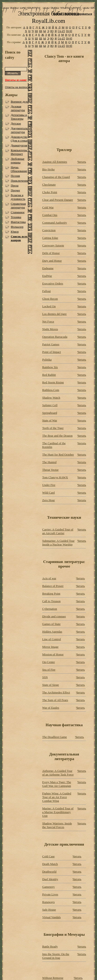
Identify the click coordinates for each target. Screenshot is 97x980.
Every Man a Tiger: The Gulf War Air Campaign (57, 784)
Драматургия (19, 145)
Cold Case (48, 856)
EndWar (47, 276)
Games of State (51, 624)
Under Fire (49, 485)
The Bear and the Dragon (57, 436)
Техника (16, 217)
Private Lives (50, 894)
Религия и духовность (18, 197)
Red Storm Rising (53, 382)
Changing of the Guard (56, 177)
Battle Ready (50, 946)
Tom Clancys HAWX (55, 477)
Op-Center (49, 662)
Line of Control (52, 639)
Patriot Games (51, 344)
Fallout (47, 291)
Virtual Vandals (52, 917)
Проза (14, 185)
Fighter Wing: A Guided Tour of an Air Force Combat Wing (57, 797)
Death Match (50, 864)
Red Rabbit (49, 375)
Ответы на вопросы (17, 87)
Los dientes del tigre (55, 314)
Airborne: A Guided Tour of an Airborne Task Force (58, 773)
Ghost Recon (50, 299)
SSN (45, 677)
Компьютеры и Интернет (20, 152)
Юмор (15, 232)
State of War (50, 420)
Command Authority (55, 223)
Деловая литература (18, 108)
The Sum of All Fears (55, 700)
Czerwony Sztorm (53, 245)
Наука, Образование (19, 169)
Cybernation (50, 609)
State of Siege (51, 685)
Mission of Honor (53, 654)
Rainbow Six (50, 367)
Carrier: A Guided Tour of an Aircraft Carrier (58, 531)
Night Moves (50, 329)
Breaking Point (51, 594)
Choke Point (50, 192)
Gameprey (48, 887)
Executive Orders (53, 283)
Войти (58, 14)
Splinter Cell (50, 405)
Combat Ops (50, 215)
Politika (47, 360)
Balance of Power (53, 586)
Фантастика (18, 222)
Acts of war (49, 578)
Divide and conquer (54, 616)
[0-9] (69, 31)
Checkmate (49, 185)
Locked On (49, 306)
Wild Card (48, 493)
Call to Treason (51, 601)
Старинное (18, 212)
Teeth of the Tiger (53, 428)
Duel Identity (50, 879)
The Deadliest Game (55, 737)
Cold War (48, 207)
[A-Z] (61, 31)
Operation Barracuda (55, 337)
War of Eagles (51, 708)
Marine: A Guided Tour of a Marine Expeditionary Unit (58, 812)
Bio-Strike (48, 169)
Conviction (49, 230)
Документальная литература (21, 130)
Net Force (48, 321)
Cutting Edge (50, 238)
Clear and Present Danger (58, 200)
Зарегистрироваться (78, 14)
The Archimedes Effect (56, 692)
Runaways (48, 902)
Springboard (50, 413)
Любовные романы (17, 161)
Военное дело (19, 102)
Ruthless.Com (51, 390)
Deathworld (49, 872)
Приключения (20, 181)
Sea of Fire (49, 670)
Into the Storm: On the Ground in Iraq (56, 956)
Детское (16, 123)
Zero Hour (49, 500)
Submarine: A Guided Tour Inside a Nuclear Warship (58, 543)
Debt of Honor (51, 253)
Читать (82, 162)
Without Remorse (53, 978)
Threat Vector (50, 470)
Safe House (49, 910)
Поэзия (15, 176)
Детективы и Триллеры (19, 117)
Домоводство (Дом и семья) (20, 139)
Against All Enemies (55, 162)
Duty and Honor (52, 261)
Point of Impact (52, 352)
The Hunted (49, 462)
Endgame (48, 268)
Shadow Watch (51, 398)
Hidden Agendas (52, 632)
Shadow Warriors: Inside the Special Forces (57, 825)
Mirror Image (50, 647)
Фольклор (17, 227)
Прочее (15, 190)
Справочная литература (18, 206)
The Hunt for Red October (58, 454)
